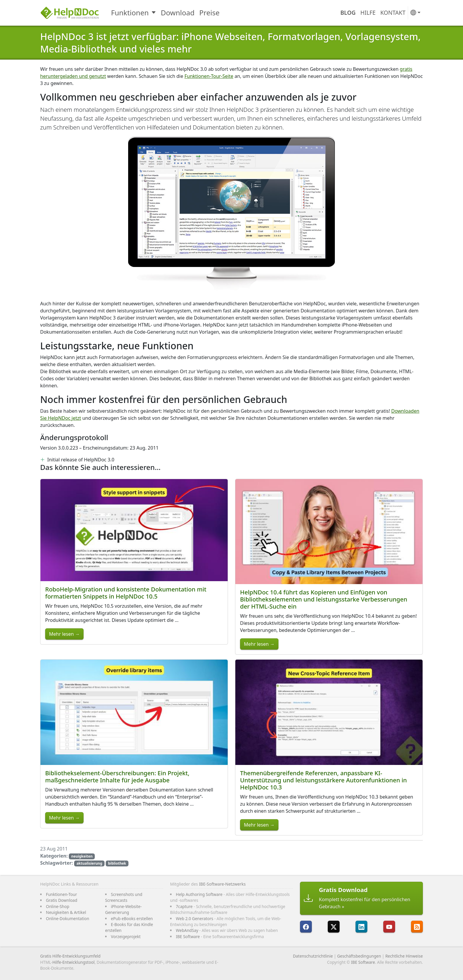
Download (178, 13)
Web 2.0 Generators (195, 918)
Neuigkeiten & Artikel (66, 912)
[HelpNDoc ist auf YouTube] (389, 927)
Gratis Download (62, 900)
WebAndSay (187, 930)
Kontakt (393, 13)
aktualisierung (89, 863)
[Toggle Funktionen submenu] (154, 13)
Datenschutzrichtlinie (313, 956)
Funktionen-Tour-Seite (209, 76)
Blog (348, 13)
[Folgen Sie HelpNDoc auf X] (334, 927)
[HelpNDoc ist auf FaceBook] (306, 927)
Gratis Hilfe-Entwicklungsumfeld (70, 956)
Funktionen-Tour (62, 894)
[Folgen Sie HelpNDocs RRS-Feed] (417, 927)
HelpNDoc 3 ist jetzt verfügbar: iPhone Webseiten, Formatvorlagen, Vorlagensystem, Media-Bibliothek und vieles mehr (230, 43)
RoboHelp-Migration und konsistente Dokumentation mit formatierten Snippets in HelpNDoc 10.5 (126, 593)
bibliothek (117, 863)
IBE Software (188, 936)
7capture (184, 906)
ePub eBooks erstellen (132, 918)
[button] (415, 13)
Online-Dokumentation (68, 918)
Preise (210, 13)
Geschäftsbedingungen (359, 956)
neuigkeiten (82, 856)
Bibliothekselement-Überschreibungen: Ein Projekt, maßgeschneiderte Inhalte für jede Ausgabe (117, 777)
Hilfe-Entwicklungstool (73, 962)
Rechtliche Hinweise (404, 956)
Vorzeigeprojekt (126, 936)
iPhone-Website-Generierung (123, 909)
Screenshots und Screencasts (124, 897)
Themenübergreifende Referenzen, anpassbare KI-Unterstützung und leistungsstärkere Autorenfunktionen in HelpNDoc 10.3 (323, 780)
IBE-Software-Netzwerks (222, 884)
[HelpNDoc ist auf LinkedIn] (361, 927)
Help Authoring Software (199, 894)
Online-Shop (58, 906)
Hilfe (368, 13)
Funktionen (130, 13)
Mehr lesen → (64, 634)
